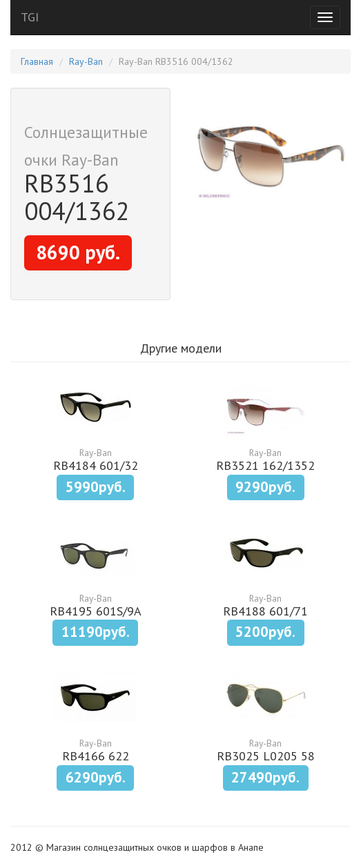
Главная (37, 61)
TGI (30, 17)
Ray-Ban (86, 61)
